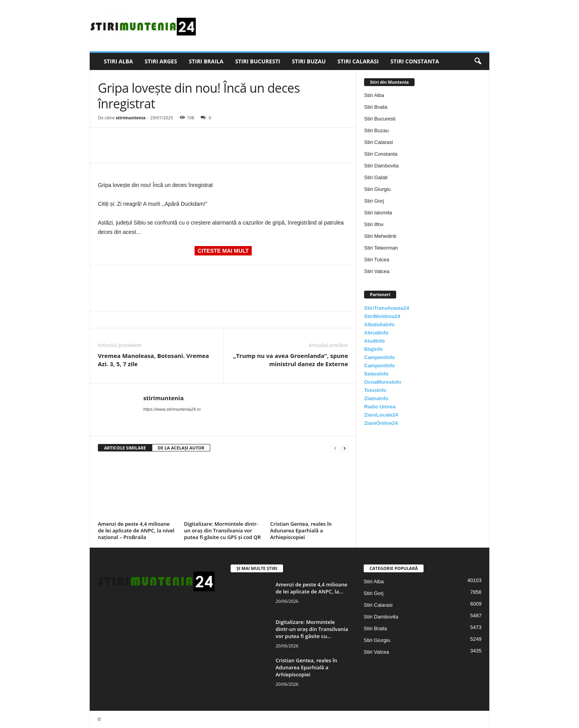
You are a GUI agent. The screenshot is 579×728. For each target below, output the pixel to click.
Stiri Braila (206, 61)
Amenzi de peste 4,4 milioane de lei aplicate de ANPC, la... (311, 588)
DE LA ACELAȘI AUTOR (181, 448)
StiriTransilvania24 (387, 308)
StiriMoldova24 (382, 316)
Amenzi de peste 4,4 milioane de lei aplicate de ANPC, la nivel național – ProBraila (136, 530)
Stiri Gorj (374, 201)
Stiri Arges (161, 61)
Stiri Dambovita (381, 166)
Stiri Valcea (377, 271)
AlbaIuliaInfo (379, 324)
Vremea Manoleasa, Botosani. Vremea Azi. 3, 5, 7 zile (153, 360)
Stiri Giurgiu (377, 189)
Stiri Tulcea (377, 260)
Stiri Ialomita (378, 213)
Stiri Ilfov (374, 224)
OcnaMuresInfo (383, 382)
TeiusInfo (375, 390)
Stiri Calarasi (358, 61)
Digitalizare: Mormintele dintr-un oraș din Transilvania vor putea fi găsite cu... (312, 629)
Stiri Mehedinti (380, 236)
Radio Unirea (380, 407)
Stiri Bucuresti (258, 61)
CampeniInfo (380, 357)
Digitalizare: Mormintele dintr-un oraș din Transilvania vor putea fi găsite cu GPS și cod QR (222, 530)
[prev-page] (335, 448)
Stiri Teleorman (381, 248)
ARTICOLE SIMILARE (125, 448)
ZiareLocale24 (381, 415)
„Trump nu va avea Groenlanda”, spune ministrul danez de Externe (290, 360)
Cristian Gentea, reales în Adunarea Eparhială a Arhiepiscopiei (301, 530)
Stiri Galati (376, 177)
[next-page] (345, 448)
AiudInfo (374, 341)
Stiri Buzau (309, 61)
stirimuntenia (131, 118)
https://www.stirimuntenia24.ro (172, 409)
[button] (478, 61)
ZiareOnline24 (381, 423)
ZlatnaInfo (376, 398)
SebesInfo (376, 374)
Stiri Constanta (415, 61)
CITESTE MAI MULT (223, 251)
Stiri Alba (118, 61)
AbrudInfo (376, 333)
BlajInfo (373, 349)
